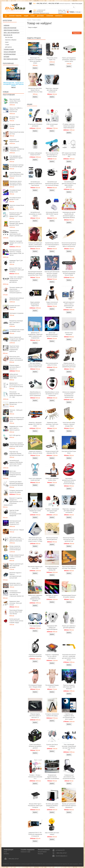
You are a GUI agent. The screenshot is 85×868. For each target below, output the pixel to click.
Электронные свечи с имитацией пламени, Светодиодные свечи (16, 183)
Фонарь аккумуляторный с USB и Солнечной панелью (17, 557)
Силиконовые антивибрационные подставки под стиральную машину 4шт (17, 593)
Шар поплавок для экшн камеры (52, 833)
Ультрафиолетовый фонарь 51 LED (15, 199)
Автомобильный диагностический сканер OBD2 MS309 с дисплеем (69, 184)
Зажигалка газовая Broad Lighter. (17, 206)
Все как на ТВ (8, 35)
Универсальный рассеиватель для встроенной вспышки (69, 777)
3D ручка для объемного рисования (35, 125)
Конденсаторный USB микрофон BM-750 (52, 452)
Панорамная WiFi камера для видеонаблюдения (52, 628)
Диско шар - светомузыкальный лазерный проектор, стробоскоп (15, 474)
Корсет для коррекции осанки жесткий (35, 479)
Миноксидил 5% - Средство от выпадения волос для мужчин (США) (14, 84)
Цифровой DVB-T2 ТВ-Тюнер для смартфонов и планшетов (35, 834)
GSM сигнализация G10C (52, 125)
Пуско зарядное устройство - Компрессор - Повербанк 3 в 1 (17, 149)
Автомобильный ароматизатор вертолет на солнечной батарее (52, 183)
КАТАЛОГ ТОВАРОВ (15, 16)
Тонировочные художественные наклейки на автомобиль (52, 777)
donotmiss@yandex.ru (62, 856)
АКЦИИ (26, 16)
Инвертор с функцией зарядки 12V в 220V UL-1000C (16, 243)
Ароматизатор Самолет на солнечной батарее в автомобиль (52, 245)
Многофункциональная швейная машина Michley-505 (52, 568)
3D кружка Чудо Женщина (14, 118)
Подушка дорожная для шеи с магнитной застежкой (16, 566)
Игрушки (6, 57)
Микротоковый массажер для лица (17, 133)
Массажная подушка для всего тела (35, 567)
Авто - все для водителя (12, 33)
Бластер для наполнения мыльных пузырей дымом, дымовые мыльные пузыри (52, 274)
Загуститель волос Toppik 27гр (52, 59)
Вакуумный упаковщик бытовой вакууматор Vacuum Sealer (69, 273)
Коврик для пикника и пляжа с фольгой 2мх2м (35, 452)
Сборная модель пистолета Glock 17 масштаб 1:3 (15, 367)
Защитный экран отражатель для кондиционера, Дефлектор (14, 349)
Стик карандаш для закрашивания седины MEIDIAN (16, 158)
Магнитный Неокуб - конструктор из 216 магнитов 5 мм (69, 539)
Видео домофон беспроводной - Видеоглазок (35, 304)
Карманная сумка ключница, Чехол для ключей (16, 603)
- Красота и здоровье (10, 40)
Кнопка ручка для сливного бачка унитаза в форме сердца (16, 621)
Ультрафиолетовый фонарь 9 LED (15, 191)
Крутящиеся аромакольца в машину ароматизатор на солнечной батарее (69, 481)
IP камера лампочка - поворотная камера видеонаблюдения (69, 126)
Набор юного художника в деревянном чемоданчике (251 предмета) (35, 598)
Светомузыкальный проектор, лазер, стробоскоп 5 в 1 (15, 523)
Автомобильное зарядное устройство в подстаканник (35, 183)
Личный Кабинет (42, 852)
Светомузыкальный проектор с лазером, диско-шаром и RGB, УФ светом (17, 253)
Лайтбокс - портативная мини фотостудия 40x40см (52, 511)
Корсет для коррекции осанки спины (52, 479)
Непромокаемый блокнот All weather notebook (69, 596)
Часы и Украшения (10, 52)
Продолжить (77, 33)
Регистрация (79, 4)
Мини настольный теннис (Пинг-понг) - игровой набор (15, 101)
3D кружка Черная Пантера (15, 125)
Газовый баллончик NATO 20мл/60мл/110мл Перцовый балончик (16, 174)
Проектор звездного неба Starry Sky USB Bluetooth (69, 687)
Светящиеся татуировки (16, 313)
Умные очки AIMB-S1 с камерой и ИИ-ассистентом (16, 110)
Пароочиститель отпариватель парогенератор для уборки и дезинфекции (16, 233)
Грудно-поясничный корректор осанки (52, 303)
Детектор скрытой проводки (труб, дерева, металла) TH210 (16, 223)
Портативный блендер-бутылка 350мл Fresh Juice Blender (16, 612)
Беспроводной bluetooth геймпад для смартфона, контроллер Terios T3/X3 (35, 273)
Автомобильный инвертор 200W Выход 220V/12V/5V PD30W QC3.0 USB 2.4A (16, 463)
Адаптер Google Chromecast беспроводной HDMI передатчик (15, 513)
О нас (5, 852)
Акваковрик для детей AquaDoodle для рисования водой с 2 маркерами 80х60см (69, 215)
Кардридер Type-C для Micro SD (16, 261)
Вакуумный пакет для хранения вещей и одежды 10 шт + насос (16, 215)
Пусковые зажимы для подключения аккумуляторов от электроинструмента (16, 290)
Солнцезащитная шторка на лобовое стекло (17, 330)
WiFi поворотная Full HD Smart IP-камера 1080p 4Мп (69, 155)
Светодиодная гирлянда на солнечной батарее (16, 166)
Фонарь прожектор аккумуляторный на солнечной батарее (15, 548)
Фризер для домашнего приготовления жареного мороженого (69, 806)
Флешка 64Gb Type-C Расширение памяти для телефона (17, 270)
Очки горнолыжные (35, 626)
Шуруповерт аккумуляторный (14, 140)
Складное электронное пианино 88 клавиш (16, 491)
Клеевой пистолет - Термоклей (15, 306)
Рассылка (40, 854)
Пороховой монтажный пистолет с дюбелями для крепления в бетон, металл (69, 657)
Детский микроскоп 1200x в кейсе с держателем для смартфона (69, 305)
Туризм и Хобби (9, 49)
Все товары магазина (11, 59)
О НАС (33, 16)
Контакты (6, 854)
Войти (73, 4)
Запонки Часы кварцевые (69, 334)
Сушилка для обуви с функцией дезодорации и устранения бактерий (16, 483)
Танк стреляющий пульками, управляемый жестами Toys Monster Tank (69, 747)
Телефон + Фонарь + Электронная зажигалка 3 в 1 (35, 777)
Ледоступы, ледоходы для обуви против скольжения (52, 90)
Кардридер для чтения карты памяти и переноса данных (16, 428)
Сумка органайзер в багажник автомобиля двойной (35, 746)
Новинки (6, 25)
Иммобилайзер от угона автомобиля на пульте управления (52, 394)
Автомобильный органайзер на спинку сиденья (35, 214)
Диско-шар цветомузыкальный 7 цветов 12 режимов (52, 334)
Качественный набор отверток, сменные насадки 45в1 (69, 424)
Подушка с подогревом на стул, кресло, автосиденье (52, 656)
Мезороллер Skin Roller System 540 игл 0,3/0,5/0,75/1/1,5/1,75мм (35, 90)
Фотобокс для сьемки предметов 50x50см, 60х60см (52, 806)
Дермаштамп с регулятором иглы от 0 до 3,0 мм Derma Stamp (16, 385)
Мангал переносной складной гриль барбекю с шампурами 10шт (17, 339)
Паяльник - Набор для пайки (16, 411)
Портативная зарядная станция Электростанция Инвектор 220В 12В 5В (17, 445)
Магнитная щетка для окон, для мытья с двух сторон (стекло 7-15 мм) (35, 539)
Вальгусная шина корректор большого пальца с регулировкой (16, 358)
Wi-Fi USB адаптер (15, 435)
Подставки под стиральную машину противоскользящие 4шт (17, 453)
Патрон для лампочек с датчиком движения (69, 627)
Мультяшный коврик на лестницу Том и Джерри (69, 567)
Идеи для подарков (10, 28)
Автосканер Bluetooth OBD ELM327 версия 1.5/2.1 (52, 214)
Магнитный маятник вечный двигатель (52, 539)
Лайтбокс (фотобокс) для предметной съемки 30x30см (35, 511)
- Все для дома (9, 37)
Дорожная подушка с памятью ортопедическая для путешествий (15, 575)
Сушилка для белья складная (52, 745)
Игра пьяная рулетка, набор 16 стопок (52, 364)
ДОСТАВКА (41, 16)
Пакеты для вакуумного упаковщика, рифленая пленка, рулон (69, 60)
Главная (29, 20)
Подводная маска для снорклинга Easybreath (35, 656)
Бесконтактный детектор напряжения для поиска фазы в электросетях (69, 245)
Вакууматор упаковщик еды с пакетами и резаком (16, 323)
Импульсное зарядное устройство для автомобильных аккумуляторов (69, 395)
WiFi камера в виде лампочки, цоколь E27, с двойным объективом (17, 539)
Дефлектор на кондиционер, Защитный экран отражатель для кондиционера (35, 335)
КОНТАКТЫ (59, 16)
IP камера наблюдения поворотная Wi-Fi (35, 154)
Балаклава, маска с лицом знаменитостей (16, 584)
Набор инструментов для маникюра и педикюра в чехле (17, 419)
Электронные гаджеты (11, 30)
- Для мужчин (8, 47)
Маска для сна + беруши (17, 530)
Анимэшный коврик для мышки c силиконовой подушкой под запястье (35, 245)
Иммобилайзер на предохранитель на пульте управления (35, 394)
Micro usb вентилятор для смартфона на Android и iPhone (52, 155)
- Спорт (7, 45)
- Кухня (6, 42)
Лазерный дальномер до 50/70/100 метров (17, 299)
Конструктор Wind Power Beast (69, 452)
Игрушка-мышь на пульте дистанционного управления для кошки (69, 365)
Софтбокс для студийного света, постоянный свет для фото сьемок (69, 717)
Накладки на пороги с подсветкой (52, 596)
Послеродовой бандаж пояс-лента (52, 686)
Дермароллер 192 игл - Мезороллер (16, 403)
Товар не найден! (36, 20)
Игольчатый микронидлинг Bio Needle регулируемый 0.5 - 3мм (16, 394)
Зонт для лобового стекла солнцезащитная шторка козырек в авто (35, 365)
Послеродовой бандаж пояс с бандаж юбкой (35, 686)
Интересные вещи (10, 54)
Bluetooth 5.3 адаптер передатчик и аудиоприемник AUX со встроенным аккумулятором (13, 502)
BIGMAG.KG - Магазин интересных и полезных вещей (16, 864)
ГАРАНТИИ (50, 16)
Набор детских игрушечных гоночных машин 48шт (16, 376)
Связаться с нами (25, 852)
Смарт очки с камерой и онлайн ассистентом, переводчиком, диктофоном (16, 279)
